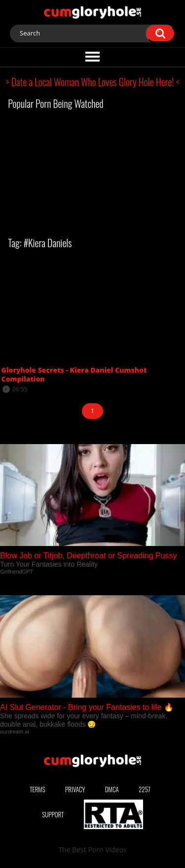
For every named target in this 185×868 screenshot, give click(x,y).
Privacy (75, 789)
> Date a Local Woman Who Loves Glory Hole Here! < (93, 82)
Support (53, 814)
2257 (145, 789)
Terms (37, 789)
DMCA (112, 789)
